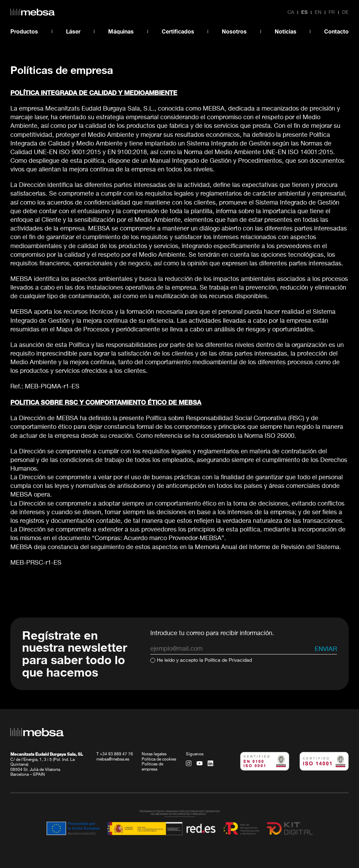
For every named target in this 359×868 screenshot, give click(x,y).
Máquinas (121, 31)
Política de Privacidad (228, 660)
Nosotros (234, 31)
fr (332, 12)
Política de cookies (159, 759)
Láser (73, 31)
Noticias (286, 31)
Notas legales (154, 754)
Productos (24, 31)
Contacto (336, 31)
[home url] (32, 12)
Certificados (178, 31)
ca (291, 12)
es (304, 12)
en (318, 12)
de (345, 12)
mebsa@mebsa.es (113, 759)
